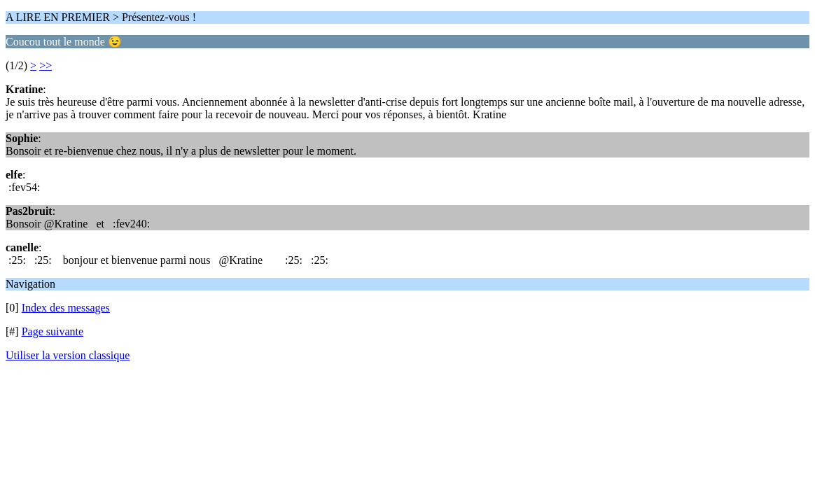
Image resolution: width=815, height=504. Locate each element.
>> (46, 65)
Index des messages (66, 308)
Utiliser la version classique (68, 355)
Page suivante (53, 331)
